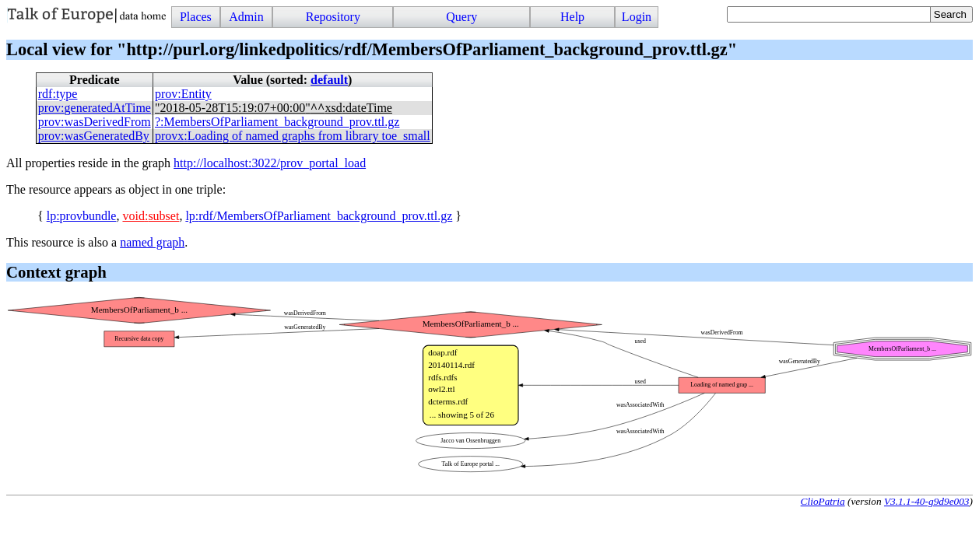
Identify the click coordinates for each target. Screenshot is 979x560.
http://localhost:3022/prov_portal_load (270, 163)
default (329, 80)
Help (572, 17)
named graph (152, 242)
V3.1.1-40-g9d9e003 (927, 501)
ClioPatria (823, 501)
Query (461, 17)
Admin (246, 17)
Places (196, 17)
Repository (333, 17)
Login (637, 17)
